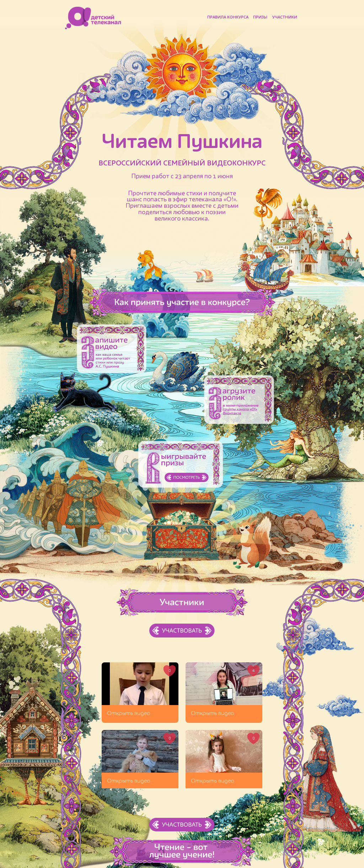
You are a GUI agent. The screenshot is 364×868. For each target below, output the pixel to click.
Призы (260, 17)
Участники (285, 17)
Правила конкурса (228, 17)
